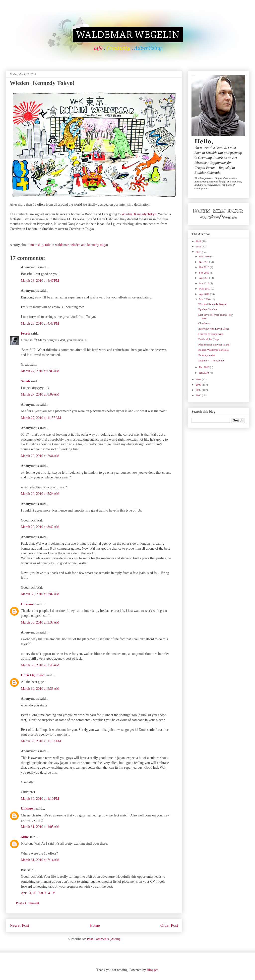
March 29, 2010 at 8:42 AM (40, 527)
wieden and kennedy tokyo (89, 245)
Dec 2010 (205, 256)
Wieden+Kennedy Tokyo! (212, 304)
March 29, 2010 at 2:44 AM (40, 456)
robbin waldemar (57, 245)
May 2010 (205, 288)
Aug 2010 (205, 278)
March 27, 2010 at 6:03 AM (40, 371)
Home (95, 925)
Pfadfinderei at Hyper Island (214, 345)
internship (36, 245)
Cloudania (204, 323)
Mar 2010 (205, 299)
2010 (199, 252)
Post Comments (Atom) (103, 939)
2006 (199, 395)
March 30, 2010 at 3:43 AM (40, 665)
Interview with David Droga (214, 329)
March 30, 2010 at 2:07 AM (40, 594)
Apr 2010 (205, 294)
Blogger (152, 970)
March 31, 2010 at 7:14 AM (40, 860)
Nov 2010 (205, 262)
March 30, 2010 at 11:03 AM (41, 741)
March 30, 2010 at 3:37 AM (40, 622)
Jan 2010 (204, 373)
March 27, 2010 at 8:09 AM (40, 394)
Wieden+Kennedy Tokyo (139, 214)
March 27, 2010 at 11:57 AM (41, 418)
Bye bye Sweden (207, 309)
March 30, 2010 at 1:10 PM (40, 799)
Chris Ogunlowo (33, 675)
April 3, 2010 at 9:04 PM (38, 893)
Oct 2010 (204, 267)
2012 (199, 241)
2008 (199, 385)
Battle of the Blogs (209, 339)
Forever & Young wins (211, 334)
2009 (199, 379)
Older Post (169, 925)
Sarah (25, 381)
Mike (25, 837)
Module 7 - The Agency (211, 360)
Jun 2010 (204, 283)
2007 (199, 390)
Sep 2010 (204, 273)
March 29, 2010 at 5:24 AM (40, 494)
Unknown (28, 604)
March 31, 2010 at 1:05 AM (40, 827)
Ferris (26, 333)
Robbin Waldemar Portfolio (213, 350)
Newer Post (19, 925)
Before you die (206, 355)
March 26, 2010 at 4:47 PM (40, 281)
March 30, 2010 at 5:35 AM (40, 689)
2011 (199, 246)
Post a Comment (28, 903)
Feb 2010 (204, 367)
